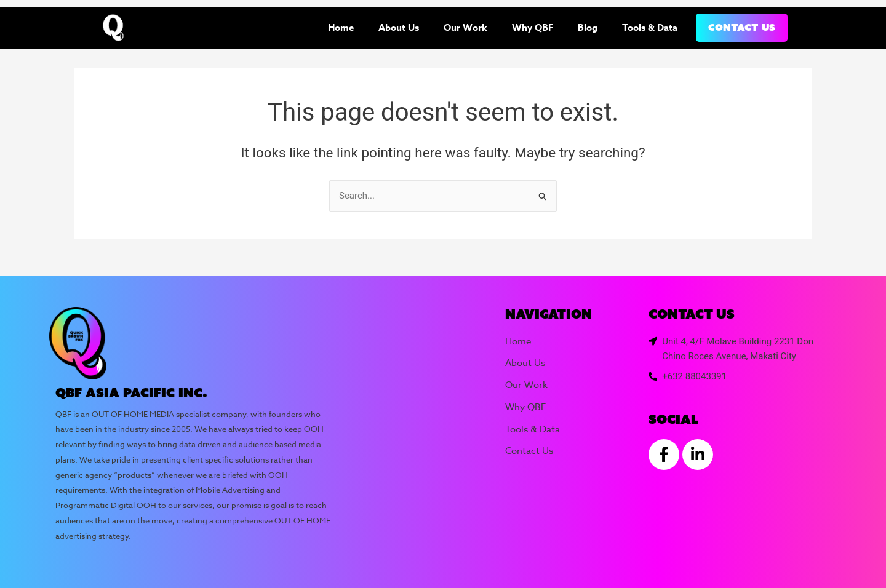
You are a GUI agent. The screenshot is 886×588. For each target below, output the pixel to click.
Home (341, 27)
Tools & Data (650, 27)
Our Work (465, 27)
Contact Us (742, 27)
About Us (399, 27)
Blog (588, 27)
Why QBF (533, 27)
